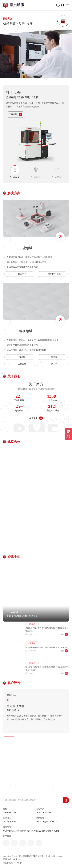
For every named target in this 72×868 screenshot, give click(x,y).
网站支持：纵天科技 (12, 859)
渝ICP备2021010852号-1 (14, 863)
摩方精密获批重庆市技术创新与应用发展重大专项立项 (47, 657)
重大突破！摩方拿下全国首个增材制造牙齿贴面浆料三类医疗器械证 (47, 679)
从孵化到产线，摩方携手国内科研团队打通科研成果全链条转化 (47, 638)
